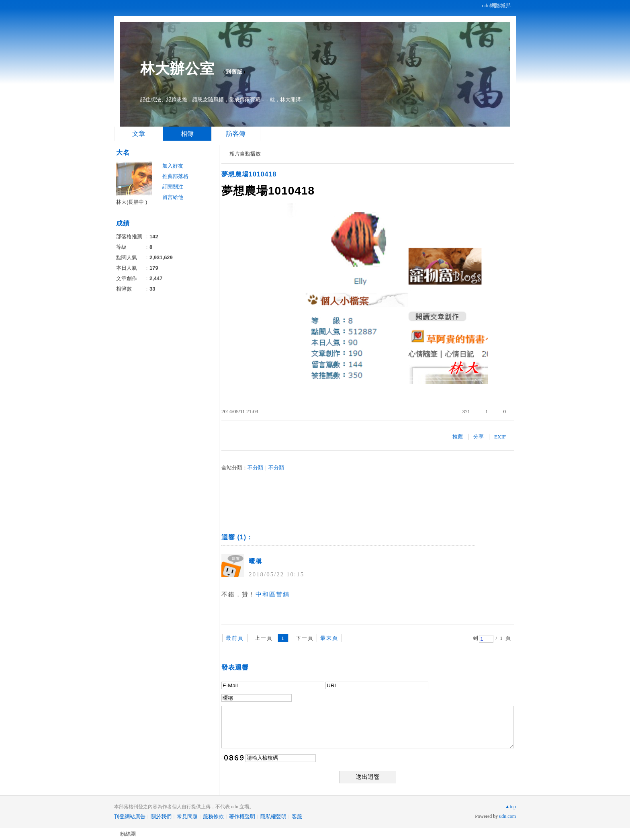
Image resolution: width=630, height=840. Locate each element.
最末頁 (329, 638)
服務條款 (213, 816)
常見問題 (187, 816)
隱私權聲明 (273, 816)
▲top (510, 807)
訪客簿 (236, 134)
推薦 (458, 437)
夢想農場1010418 (249, 174)
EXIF (500, 437)
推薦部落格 (175, 176)
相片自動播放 (245, 154)
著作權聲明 (242, 816)
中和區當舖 (273, 594)
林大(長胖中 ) (132, 202)
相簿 (187, 134)
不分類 (255, 468)
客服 (297, 816)
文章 (139, 134)
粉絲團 (128, 834)
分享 (479, 437)
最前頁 (235, 638)
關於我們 (161, 816)
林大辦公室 (177, 69)
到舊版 (234, 72)
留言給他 (173, 197)
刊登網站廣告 (130, 816)
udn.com (507, 816)
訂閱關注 (173, 187)
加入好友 (173, 166)
